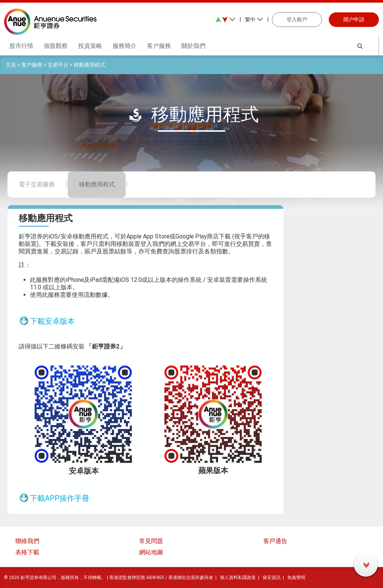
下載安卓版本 (52, 321)
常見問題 (151, 541)
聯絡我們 (27, 541)
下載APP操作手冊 (60, 498)
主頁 (11, 65)
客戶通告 (275, 541)
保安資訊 (272, 578)
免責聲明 (296, 578)
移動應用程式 (89, 65)
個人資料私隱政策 (238, 578)
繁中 (254, 19)
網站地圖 (151, 552)
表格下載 (27, 552)
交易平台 (58, 65)
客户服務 (32, 65)
